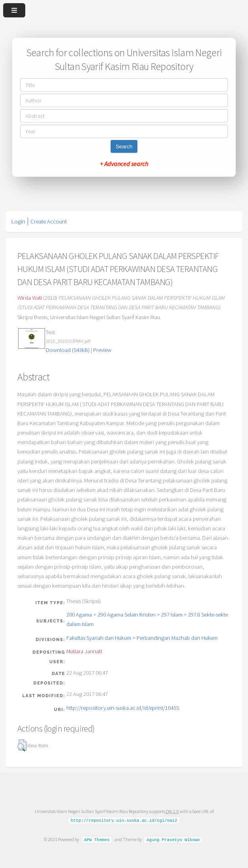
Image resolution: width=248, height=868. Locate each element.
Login (18, 221)
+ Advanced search (124, 164)
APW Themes (97, 840)
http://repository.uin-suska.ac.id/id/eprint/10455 (123, 708)
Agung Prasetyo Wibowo (173, 840)
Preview (102, 350)
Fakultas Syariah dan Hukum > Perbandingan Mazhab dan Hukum (142, 638)
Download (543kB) (68, 350)
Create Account (49, 221)
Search (124, 147)
